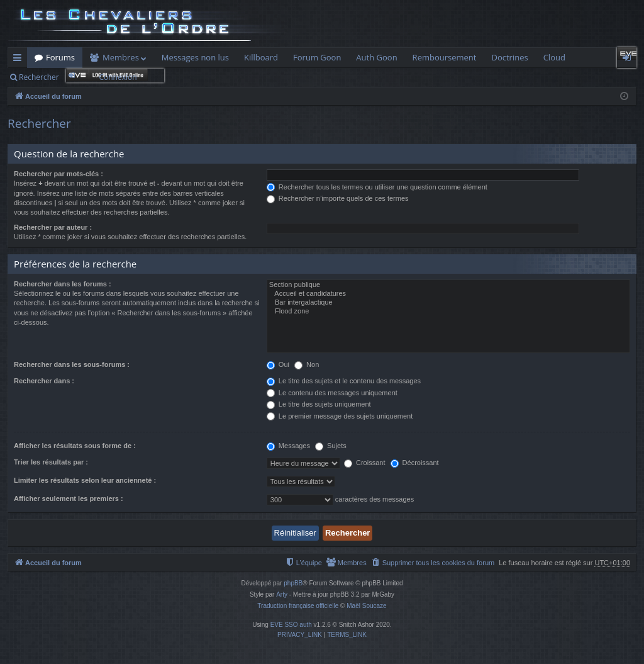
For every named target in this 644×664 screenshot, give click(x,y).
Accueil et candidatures (448, 294)
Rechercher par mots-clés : (58, 174)
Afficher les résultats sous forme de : (75, 446)
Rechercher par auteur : (53, 227)
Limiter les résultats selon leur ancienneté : (85, 480)
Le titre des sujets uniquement (319, 404)
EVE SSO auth (291, 625)
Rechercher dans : (44, 381)
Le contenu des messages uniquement (332, 393)
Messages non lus (195, 57)
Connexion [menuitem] (630, 60)
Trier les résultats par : (51, 462)
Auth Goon (376, 57)
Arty (282, 594)
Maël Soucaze (366, 606)
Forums (60, 57)
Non (307, 364)
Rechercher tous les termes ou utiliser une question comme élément (377, 187)
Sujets (331, 446)
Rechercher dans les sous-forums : (72, 364)
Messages (288, 446)
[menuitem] (433, 563)
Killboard (261, 57)
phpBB (293, 583)
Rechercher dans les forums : (63, 284)
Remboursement (445, 57)
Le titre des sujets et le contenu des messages (344, 381)
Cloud (554, 57)
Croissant (365, 463)
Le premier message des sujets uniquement (340, 416)
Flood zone (448, 312)
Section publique (448, 285)
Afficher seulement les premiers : (69, 498)
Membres (121, 57)
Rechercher (39, 77)
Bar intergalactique (448, 303)
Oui (278, 364)
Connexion (118, 77)
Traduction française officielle (298, 606)
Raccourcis (20, 60)
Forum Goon (317, 57)
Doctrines (509, 57)
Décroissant (415, 463)
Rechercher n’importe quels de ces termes (338, 198)
